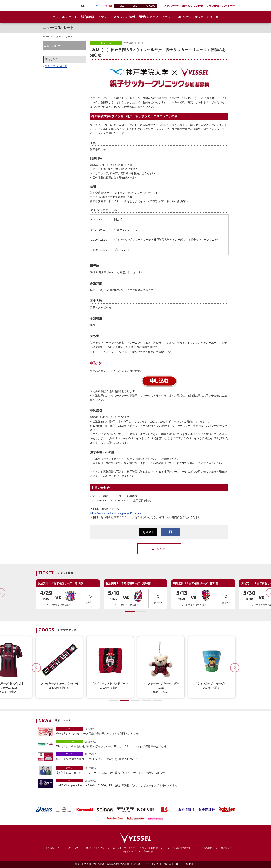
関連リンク (226, 848)
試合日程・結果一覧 (56, 66)
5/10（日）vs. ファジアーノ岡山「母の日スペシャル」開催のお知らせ (144, 731)
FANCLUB (150, 6)
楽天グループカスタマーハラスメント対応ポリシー (139, 848)
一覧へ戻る (159, 549)
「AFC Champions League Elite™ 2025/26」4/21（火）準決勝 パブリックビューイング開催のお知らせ (144, 783)
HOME (46, 37)
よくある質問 (206, 848)
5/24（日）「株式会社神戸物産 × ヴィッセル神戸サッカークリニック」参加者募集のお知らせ (144, 744)
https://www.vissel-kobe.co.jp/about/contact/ (115, 513)
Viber (87, 6)
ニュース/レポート (65, 17)
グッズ (69, 754)
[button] (130, 612)
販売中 (90, 598)
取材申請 (148, 851)
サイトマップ (129, 851)
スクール (106, 43)
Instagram (106, 6)
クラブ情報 (49, 848)
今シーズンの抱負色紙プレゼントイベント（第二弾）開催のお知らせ (144, 756)
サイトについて (70, 848)
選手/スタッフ (148, 17)
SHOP (136, 6)
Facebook (97, 6)
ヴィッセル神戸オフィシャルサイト (57, 6)
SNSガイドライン (95, 848)
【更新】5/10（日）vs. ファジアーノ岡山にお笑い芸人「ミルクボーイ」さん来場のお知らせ (144, 770)
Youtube (111, 6)
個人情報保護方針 (182, 848)
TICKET (121, 6)
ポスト (148, 532)
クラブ (69, 729)
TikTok (101, 6)
